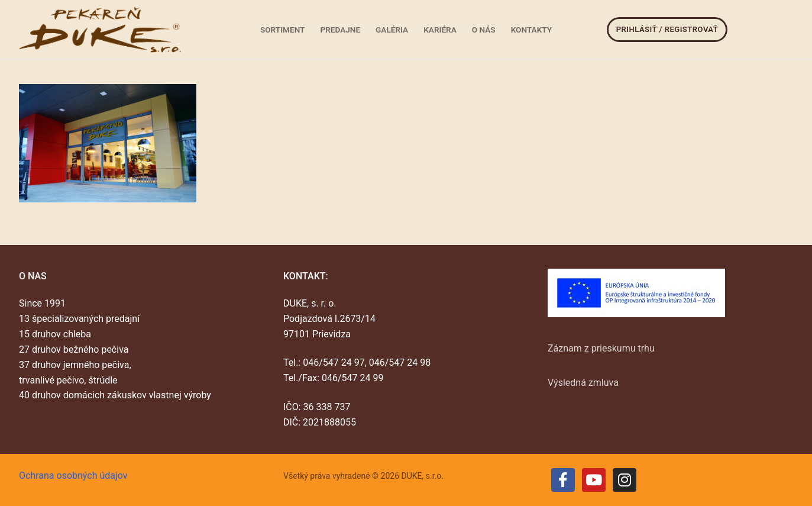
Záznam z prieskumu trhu (601, 348)
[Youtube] (594, 480)
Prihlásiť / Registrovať (667, 29)
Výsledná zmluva (583, 383)
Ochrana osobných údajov (73, 476)
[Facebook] (563, 480)
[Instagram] (625, 480)
